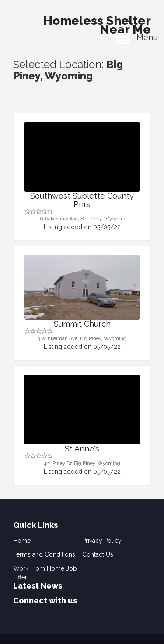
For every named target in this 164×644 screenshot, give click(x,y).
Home (22, 541)
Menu (137, 37)
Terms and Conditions (44, 554)
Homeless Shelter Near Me (97, 23)
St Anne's (82, 449)
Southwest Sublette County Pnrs (82, 200)
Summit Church (82, 324)
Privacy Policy (102, 541)
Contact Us (98, 554)
